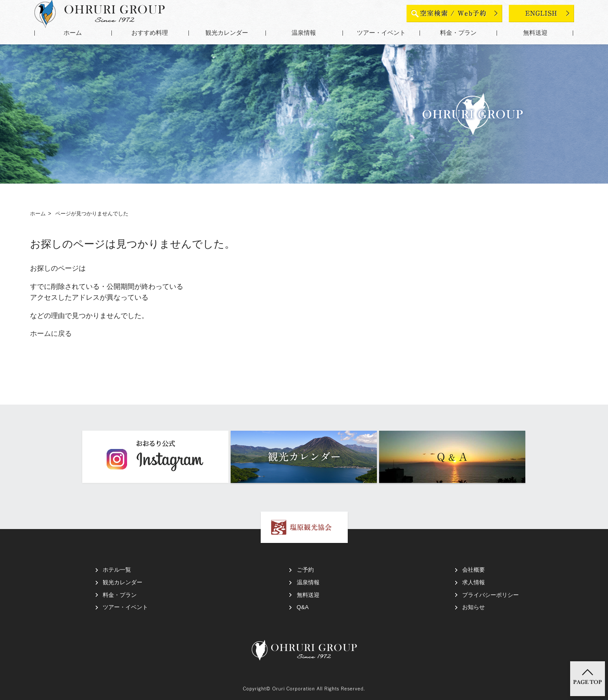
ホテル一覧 (117, 570)
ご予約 (305, 570)
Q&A (303, 607)
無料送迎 (535, 33)
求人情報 (474, 582)
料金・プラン (458, 33)
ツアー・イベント (381, 33)
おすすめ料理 (150, 33)
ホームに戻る (51, 333)
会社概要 (474, 570)
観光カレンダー (227, 33)
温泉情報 (304, 33)
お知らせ (474, 607)
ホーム (73, 33)
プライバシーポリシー (490, 595)
